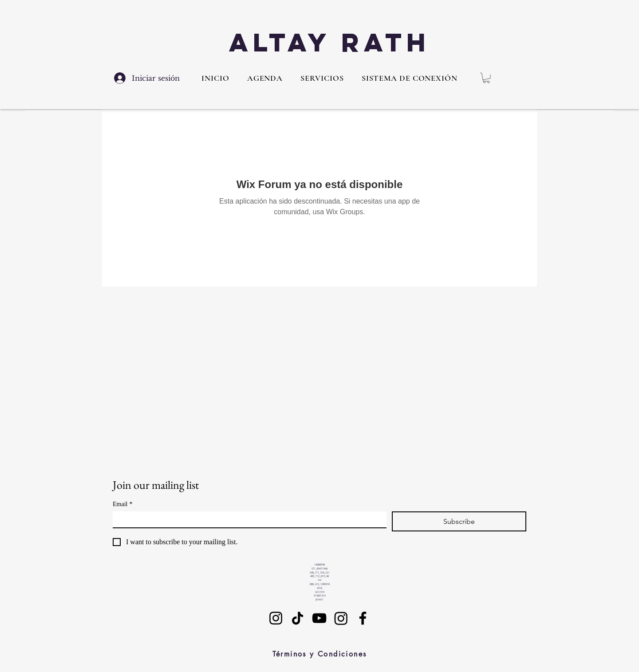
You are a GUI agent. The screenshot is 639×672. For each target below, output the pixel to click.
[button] (322, 78)
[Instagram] (276, 618)
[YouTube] (319, 618)
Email (122, 504)
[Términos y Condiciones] (319, 654)
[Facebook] (363, 618)
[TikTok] (298, 618)
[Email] (247, 519)
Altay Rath (330, 42)
